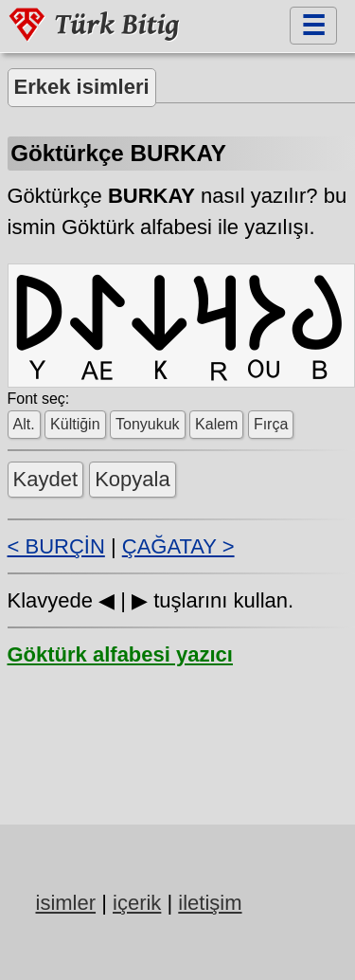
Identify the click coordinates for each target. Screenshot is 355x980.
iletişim (210, 902)
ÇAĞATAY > (178, 545)
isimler (66, 902)
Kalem (216, 423)
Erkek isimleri (82, 87)
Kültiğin (75, 423)
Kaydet (46, 478)
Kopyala (133, 478)
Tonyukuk (148, 423)
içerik (137, 902)
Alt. (24, 423)
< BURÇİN (56, 545)
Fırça (271, 423)
